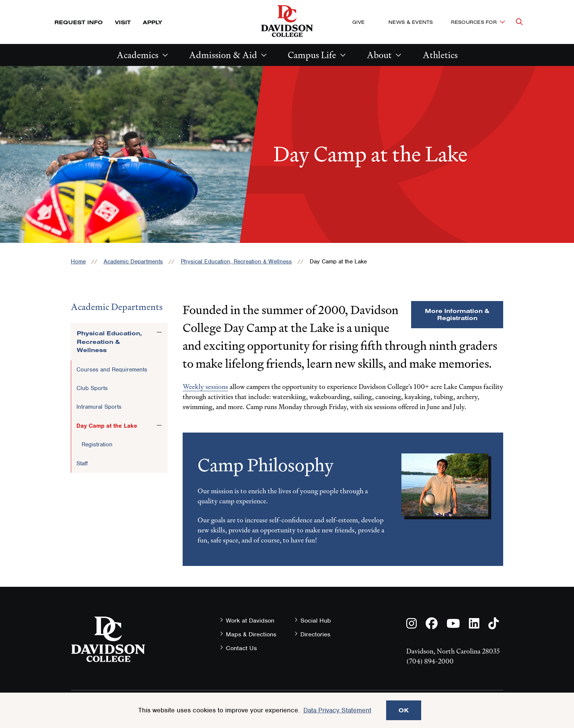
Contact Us (241, 648)
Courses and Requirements (112, 370)
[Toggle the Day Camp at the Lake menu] (159, 425)
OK (404, 710)
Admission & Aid (223, 55)
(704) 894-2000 (430, 661)
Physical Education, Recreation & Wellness (236, 262)
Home (78, 262)
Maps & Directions (251, 634)
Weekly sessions (205, 387)
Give (358, 22)
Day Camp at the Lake (107, 426)
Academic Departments (133, 262)
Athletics (440, 55)
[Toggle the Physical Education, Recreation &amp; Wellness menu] (159, 332)
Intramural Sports (99, 407)
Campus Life (312, 55)
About (379, 55)
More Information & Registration (457, 314)
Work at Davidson (250, 621)
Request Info (79, 22)
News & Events (411, 22)
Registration (97, 444)
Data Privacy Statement (337, 710)
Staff (82, 463)
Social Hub (316, 621)
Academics (138, 55)
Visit (123, 22)
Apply (152, 22)
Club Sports (92, 388)
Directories (315, 634)
